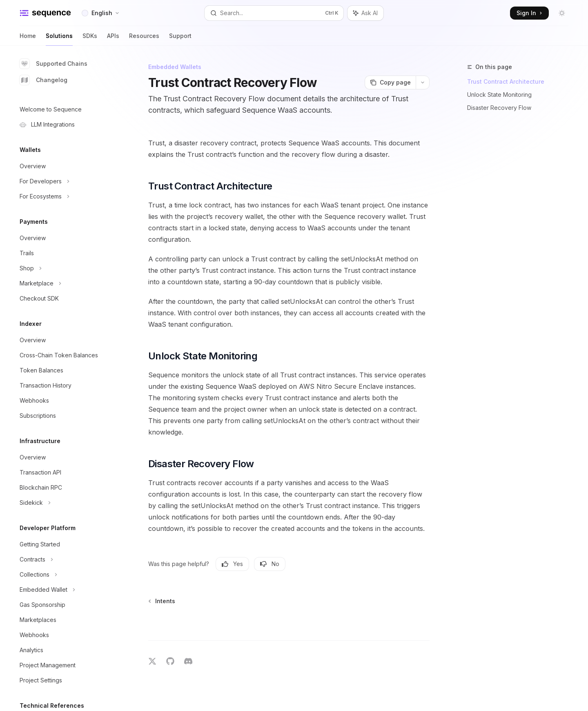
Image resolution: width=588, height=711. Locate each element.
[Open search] (274, 13)
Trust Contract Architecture (506, 81)
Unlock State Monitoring (499, 95)
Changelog (43, 80)
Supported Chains (53, 64)
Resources (144, 39)
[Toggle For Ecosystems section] (65, 196)
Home (28, 39)
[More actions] (423, 82)
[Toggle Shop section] (65, 268)
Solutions (59, 39)
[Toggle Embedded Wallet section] (65, 590)
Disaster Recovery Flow (499, 108)
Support (180, 39)
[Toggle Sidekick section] (65, 503)
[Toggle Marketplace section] (65, 283)
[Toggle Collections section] (65, 575)
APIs (113, 39)
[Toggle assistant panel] (365, 13)
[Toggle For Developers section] (65, 181)
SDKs (90, 39)
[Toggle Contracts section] (65, 559)
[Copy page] (390, 82)
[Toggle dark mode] (562, 13)
